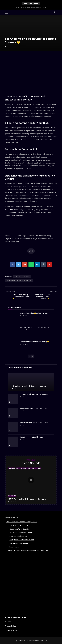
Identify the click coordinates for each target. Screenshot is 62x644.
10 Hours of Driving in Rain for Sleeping (34, 394)
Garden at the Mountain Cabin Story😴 (34, 342)
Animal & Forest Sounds (19, 543)
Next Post (54, 291)
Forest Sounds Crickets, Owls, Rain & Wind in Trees (31, 7)
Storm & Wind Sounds (18, 536)
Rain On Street (36, 468)
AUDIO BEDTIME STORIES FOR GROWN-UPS (19, 281)
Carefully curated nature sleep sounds (22, 522)
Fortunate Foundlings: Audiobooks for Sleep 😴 (21, 297)
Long (18, 468)
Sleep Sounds (12, 496)
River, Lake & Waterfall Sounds (22, 540)
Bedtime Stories (13, 547)
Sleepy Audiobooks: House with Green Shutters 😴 (42, 297)
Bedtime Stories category (15, 210)
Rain (29, 468)
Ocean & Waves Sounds (19, 529)
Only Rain (24, 468)
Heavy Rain (12, 468)
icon (31, 480)
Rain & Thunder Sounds (19, 525)
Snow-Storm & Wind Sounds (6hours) (34, 408)
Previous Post (10, 291)
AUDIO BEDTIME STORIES (22, 277)
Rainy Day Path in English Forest (32, 437)
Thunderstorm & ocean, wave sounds (34, 423)
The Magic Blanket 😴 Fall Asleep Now (34, 313)
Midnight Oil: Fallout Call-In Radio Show (35, 327)
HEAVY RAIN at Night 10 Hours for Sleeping (29, 386)
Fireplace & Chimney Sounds (21, 533)
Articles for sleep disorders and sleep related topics (27, 550)
